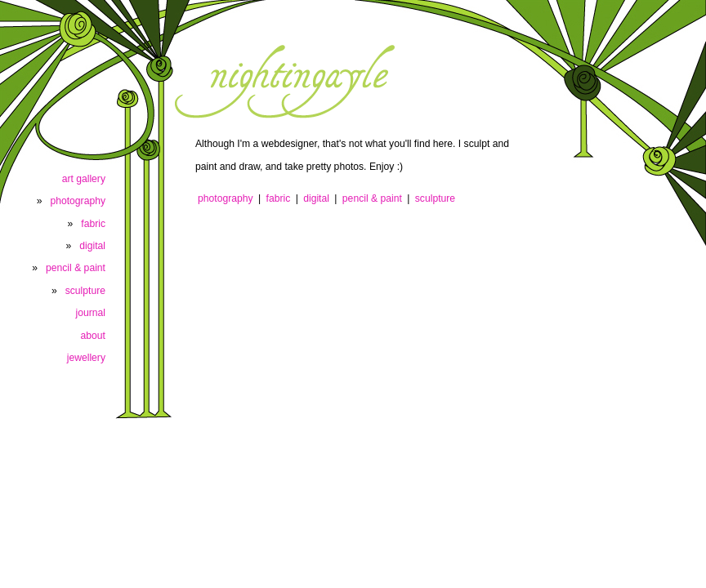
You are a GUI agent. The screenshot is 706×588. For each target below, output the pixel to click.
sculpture (435, 198)
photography (226, 198)
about (93, 336)
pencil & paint (372, 198)
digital (316, 198)
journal (91, 313)
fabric (279, 198)
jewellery (86, 358)
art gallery (84, 179)
